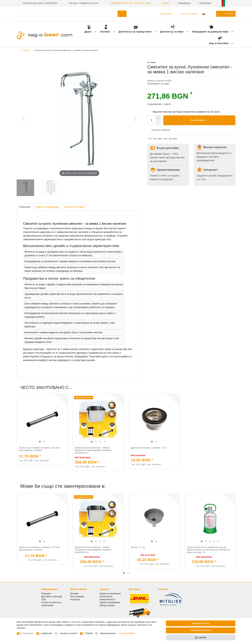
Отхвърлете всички (201, 630)
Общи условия (107, 605)
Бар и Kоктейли (219, 43)
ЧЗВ (43, 599)
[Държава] (204, 14)
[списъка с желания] (211, 14)
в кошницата (212, 120)
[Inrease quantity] (158, 118)
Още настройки (127, 633)
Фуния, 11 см (138, 547)
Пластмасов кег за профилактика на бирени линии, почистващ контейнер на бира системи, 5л (208, 550)
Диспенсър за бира (172, 32)
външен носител (69, 633)
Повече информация (47, 207)
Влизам (74, 593)
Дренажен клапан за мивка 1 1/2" (149, 448)
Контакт (164, 3)
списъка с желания (160, 130)
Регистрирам (77, 596)
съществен (28, 633)
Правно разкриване (110, 602)
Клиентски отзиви (74, 207)
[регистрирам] (164, 14)
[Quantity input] (152, 120)
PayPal (89, 633)
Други (88, 32)
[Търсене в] (122, 14)
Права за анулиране (110, 593)
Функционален (108, 633)
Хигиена (105, 32)
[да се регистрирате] (187, 14)
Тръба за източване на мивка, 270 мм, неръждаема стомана (39, 449)
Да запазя (201, 637)
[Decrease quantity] (158, 123)
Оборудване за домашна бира (211, 32)
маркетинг (47, 633)
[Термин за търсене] (69, 14)
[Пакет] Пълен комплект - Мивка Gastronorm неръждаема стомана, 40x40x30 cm (93, 450)
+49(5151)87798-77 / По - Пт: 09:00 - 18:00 (130, 3)
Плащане (46, 593)
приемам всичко (201, 623)
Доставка (173, 139)
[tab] (25, 207)
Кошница (75, 599)
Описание (25, 207)
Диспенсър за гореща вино (135, 32)
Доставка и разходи (52, 596)
